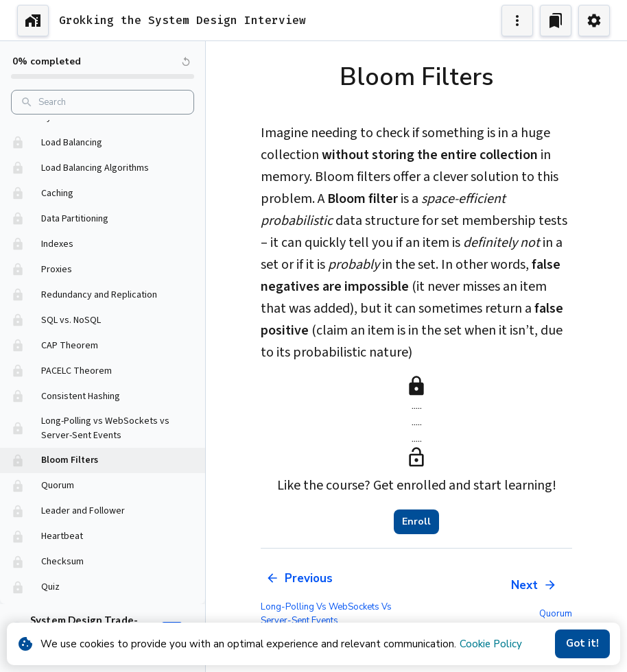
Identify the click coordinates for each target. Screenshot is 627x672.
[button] (103, 143)
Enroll (416, 522)
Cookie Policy (491, 644)
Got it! (582, 644)
